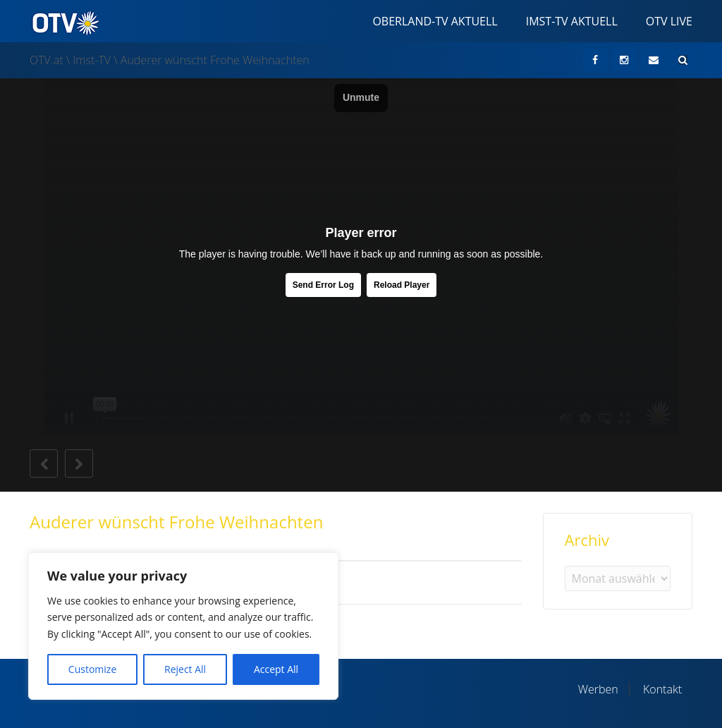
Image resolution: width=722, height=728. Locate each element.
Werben (598, 689)
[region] (183, 626)
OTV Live (669, 21)
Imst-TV (92, 60)
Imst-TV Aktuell (572, 21)
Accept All (276, 669)
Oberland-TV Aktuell (435, 21)
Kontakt (662, 689)
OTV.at (47, 60)
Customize (92, 669)
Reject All (185, 669)
